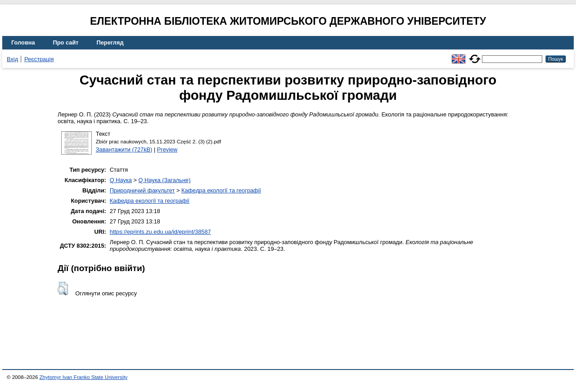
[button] (63, 289)
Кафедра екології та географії (221, 190)
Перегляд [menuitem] (110, 42)
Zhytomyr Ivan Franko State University (84, 377)
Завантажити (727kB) (124, 149)
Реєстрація (39, 59)
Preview (167, 149)
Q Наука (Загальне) (165, 180)
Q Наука (121, 180)
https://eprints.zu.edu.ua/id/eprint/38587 (160, 232)
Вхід (12, 59)
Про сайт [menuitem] (66, 42)
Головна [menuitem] (23, 42)
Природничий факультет (142, 190)
